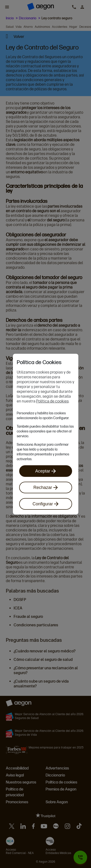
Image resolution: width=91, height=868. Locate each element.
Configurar (45, 504)
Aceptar (45, 471)
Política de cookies (52, 401)
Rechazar (45, 487)
